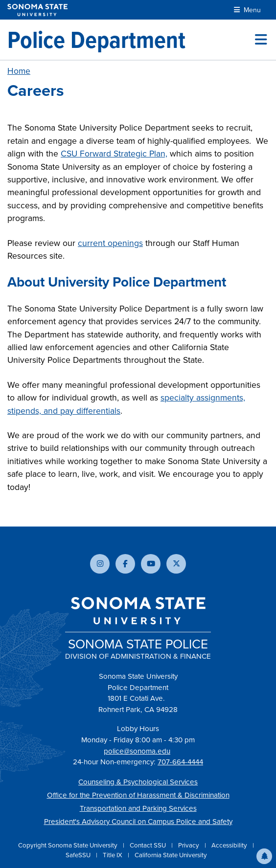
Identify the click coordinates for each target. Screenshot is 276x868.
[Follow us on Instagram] (100, 564)
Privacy (189, 845)
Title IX (113, 855)
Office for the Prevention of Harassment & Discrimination (138, 795)
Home (19, 71)
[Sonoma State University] (37, 10)
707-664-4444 (180, 762)
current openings (110, 243)
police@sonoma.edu (137, 751)
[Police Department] (96, 40)
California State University (171, 855)
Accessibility (230, 845)
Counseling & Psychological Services (138, 782)
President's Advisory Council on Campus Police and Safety (138, 822)
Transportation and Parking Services (138, 808)
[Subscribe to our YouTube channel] (151, 564)
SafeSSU (79, 855)
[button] (264, 856)
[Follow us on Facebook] (125, 564)
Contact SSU (149, 845)
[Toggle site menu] (261, 40)
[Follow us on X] (176, 564)
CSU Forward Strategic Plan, (114, 154)
